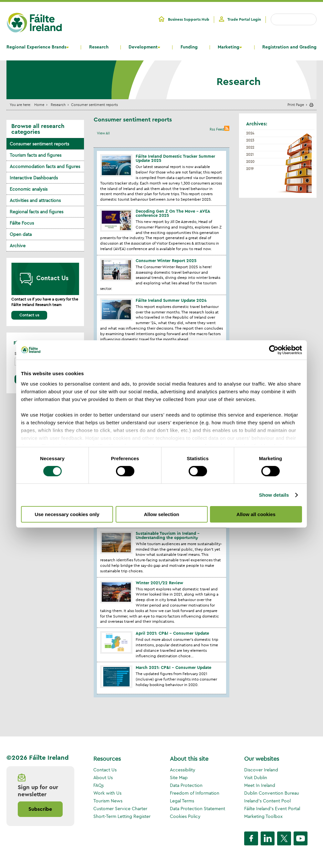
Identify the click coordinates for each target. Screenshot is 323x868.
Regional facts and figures (36, 212)
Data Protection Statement (198, 809)
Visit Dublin (256, 778)
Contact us (29, 315)
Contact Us (105, 770)
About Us (103, 778)
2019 (250, 169)
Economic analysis (29, 189)
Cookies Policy (185, 816)
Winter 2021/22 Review (159, 583)
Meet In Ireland (260, 785)
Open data (21, 234)
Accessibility (183, 770)
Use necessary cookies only (67, 514)
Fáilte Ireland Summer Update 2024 (171, 300)
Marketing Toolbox (263, 816)
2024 (250, 133)
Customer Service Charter (120, 809)
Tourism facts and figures (36, 155)
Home (39, 105)
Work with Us (107, 793)
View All (103, 133)
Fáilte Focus (22, 223)
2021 (250, 154)
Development (143, 47)
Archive (18, 246)
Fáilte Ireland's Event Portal (272, 809)
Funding (189, 47)
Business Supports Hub (189, 19)
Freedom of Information (195, 793)
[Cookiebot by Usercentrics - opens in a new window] (274, 350)
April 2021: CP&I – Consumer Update (172, 633)
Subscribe (40, 809)
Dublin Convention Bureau (272, 793)
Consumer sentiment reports (39, 144)
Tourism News (108, 801)
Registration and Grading (289, 47)
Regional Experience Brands (36, 47)
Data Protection (186, 785)
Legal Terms (182, 801)
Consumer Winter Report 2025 (166, 261)
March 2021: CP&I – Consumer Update (173, 667)
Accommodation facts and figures (45, 166)
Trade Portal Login (244, 19)
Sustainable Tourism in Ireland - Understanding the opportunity (168, 535)
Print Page (296, 105)
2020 (250, 162)
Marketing (229, 47)
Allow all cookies (256, 514)
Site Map (179, 778)
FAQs (99, 785)
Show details (274, 495)
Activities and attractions (35, 200)
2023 (250, 140)
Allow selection (161, 514)
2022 (250, 147)
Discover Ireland (261, 770)
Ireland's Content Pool (267, 801)
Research (99, 47)
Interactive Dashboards (34, 178)
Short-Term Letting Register (122, 816)
